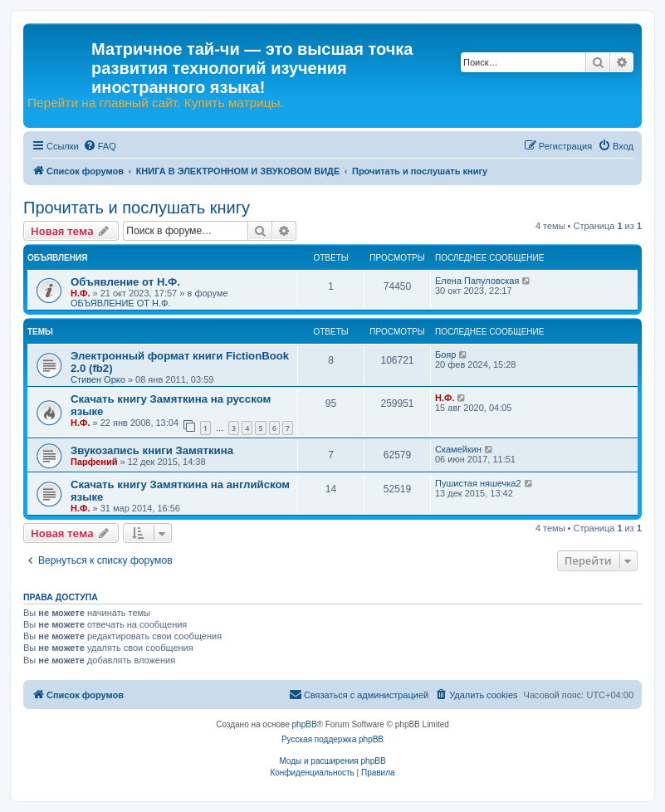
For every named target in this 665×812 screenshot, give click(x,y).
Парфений (94, 462)
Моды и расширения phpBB (332, 761)
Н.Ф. (80, 293)
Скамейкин (458, 449)
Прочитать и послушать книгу (137, 208)
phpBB (305, 724)
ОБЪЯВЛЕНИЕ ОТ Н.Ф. (120, 303)
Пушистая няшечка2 (478, 483)
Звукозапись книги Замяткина (152, 450)
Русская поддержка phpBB (332, 739)
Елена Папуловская (477, 281)
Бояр (445, 355)
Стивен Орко (98, 379)
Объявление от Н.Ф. (125, 282)
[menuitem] (100, 146)
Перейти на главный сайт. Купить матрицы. (156, 103)
